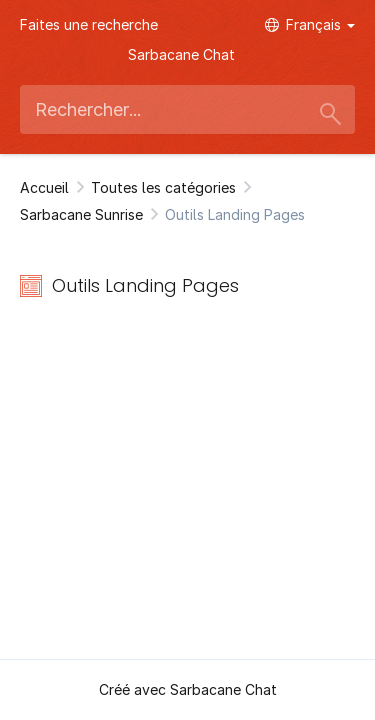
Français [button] (310, 24)
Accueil (44, 187)
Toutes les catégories (163, 187)
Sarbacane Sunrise (81, 214)
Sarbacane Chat (181, 54)
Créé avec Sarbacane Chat (188, 689)
